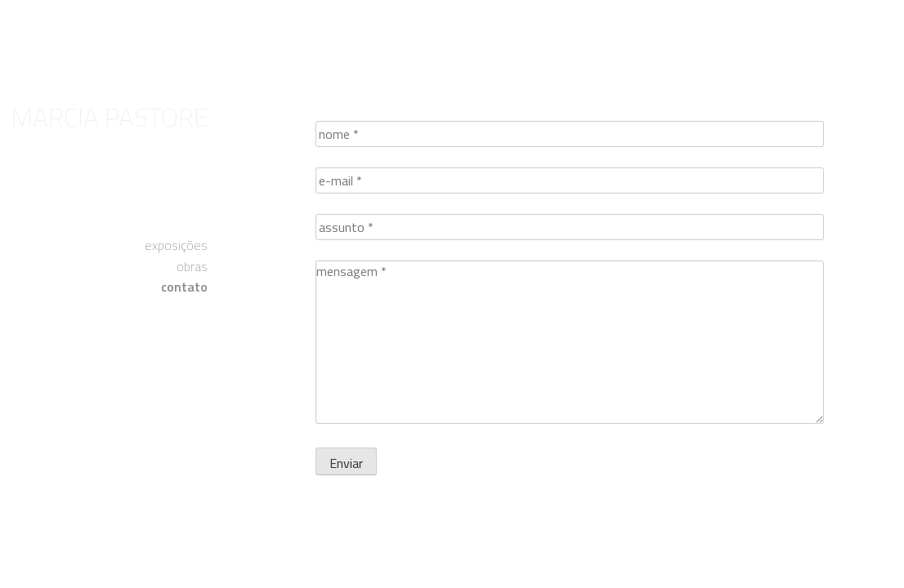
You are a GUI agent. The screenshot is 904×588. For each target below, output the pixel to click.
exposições (176, 245)
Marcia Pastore (110, 117)
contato (184, 287)
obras (192, 266)
